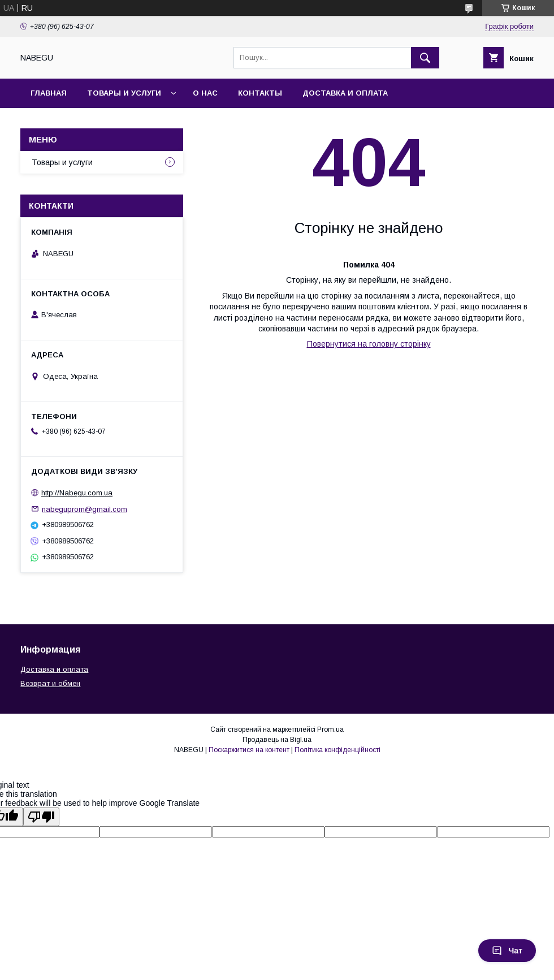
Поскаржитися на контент (249, 750)
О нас (205, 93)
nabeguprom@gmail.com (85, 509)
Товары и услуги (124, 93)
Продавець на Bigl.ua (277, 740)
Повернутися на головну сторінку (369, 344)
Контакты (260, 93)
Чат (507, 951)
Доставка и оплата (345, 93)
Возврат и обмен (50, 683)
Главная (49, 93)
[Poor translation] (41, 817)
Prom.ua (330, 729)
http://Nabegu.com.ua (77, 493)
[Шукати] (425, 58)
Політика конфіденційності (337, 750)
